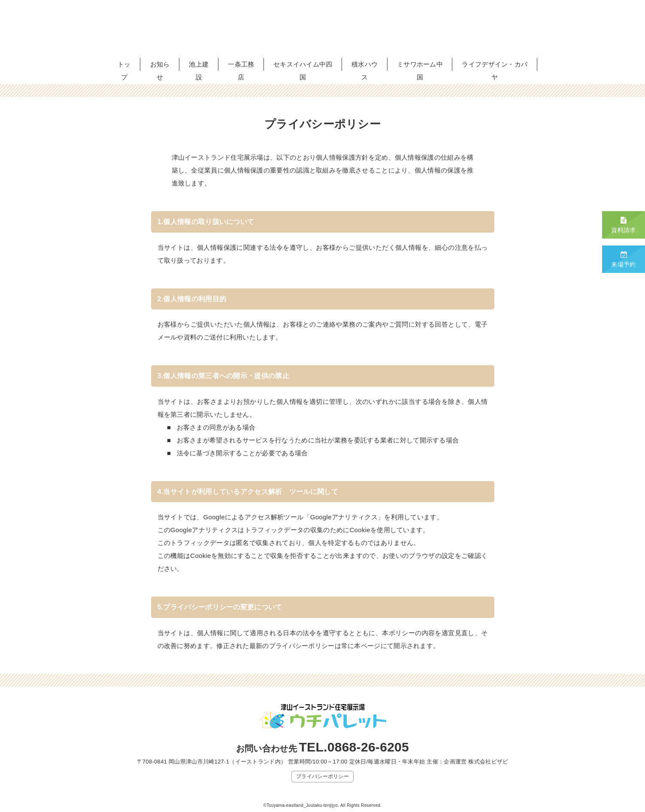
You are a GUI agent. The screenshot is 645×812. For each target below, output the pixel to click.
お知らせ (160, 71)
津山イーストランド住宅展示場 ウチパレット (323, 29)
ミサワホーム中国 (420, 71)
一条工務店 (241, 71)
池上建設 (199, 71)
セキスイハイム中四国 (303, 71)
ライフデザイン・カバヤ (495, 71)
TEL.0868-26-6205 (354, 747)
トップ (124, 71)
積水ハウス (365, 71)
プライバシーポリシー (322, 776)
